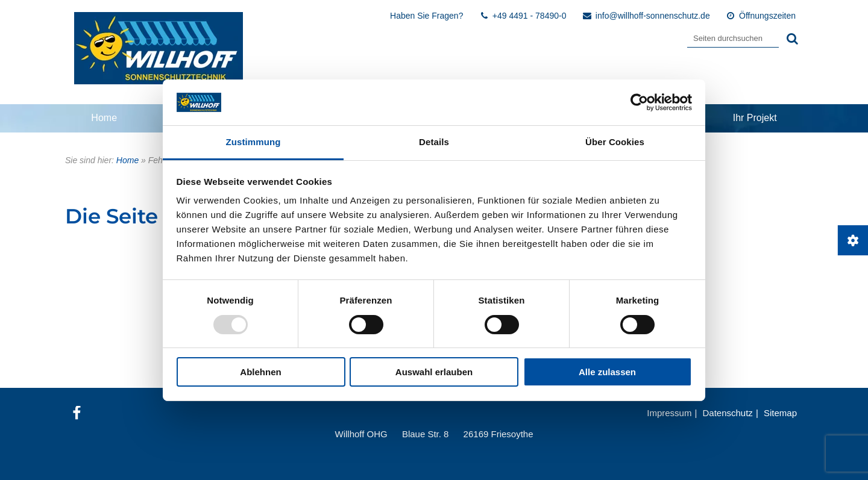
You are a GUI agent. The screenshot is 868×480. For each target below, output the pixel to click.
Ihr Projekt (755, 118)
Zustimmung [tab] (253, 142)
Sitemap (780, 413)
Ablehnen (260, 372)
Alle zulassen (607, 372)
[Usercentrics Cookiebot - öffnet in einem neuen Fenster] (639, 102)
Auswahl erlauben (434, 372)
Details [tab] (434, 142)
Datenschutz (727, 413)
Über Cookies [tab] (615, 142)
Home (104, 118)
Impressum (669, 413)
